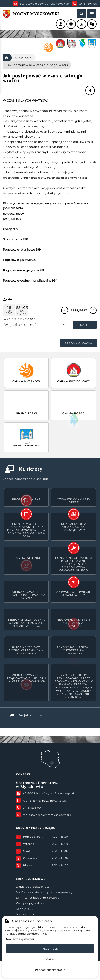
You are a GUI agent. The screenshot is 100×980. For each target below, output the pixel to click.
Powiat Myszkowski (4, 731)
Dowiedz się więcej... (21, 939)
